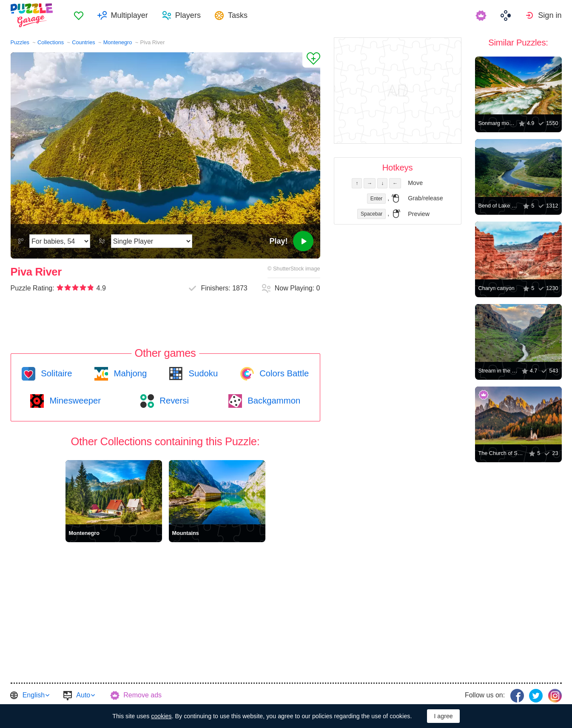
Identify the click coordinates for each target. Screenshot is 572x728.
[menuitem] (79, 15)
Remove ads (142, 695)
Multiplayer (129, 15)
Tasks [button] (238, 15)
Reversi (173, 401)
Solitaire (55, 373)
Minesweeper (74, 401)
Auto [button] (83, 695)
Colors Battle (283, 373)
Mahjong (129, 373)
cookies (161, 716)
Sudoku (202, 373)
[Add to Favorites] (311, 60)
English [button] (34, 695)
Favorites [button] (79, 15)
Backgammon (273, 401)
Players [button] (188, 15)
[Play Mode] (152, 241)
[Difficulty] (60, 241)
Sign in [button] (550, 15)
